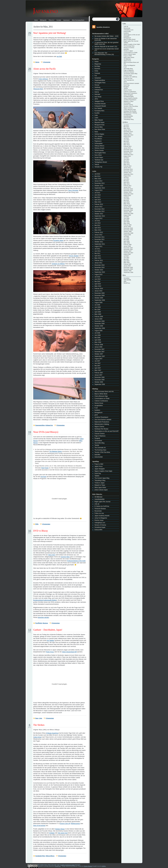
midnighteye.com (100, 523)
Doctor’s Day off (65, 824)
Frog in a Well (99, 464)
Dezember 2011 (99, 237)
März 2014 (98, 179)
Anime (96, 62)
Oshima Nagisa (99, 134)
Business (45, 623)
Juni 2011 (98, 251)
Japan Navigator (100, 469)
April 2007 (98, 368)
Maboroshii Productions (102, 422)
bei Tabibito (51, 641)
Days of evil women (39, 826)
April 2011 (98, 256)
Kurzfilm (97, 113)
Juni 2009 (98, 307)
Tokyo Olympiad (73, 190)
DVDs (37, 524)
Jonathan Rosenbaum (101, 417)
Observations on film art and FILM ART (107, 431)
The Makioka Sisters (56, 451)
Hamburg (97, 87)
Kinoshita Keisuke (100, 104)
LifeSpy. (104, 866)
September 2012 (100, 216)
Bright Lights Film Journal (102, 502)
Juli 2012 (97, 221)
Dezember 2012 (99, 209)
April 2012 (98, 228)
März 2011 (98, 258)
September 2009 (100, 300)
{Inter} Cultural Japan (101, 490)
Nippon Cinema (99, 427)
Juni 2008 (98, 335)
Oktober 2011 (99, 242)
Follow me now (99, 513)
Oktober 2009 (99, 298)
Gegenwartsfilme (40, 425)
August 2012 (98, 218)
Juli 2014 (97, 174)
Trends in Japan (100, 483)
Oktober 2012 (99, 214)
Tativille (97, 445)
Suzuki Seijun (99, 157)
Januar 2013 (98, 207)
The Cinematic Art (100, 448)
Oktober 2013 (99, 186)
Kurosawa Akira (99, 111)
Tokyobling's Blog (100, 480)
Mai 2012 (97, 225)
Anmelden (127, 278)
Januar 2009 (98, 319)
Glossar (97, 85)
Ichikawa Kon (49, 425)
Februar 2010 (99, 289)
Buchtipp (97, 66)
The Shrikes (39, 725)
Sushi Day (98, 473)
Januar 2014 (98, 181)
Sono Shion (98, 155)
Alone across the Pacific (45, 69)
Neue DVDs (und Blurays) (46, 432)
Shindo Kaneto (99, 150)
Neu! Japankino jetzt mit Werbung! (50, 33)
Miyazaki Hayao (99, 122)
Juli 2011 (97, 249)
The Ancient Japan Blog (102, 478)
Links (41, 718)
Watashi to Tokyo (100, 485)
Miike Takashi (99, 120)
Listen (96, 118)
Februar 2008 (99, 345)
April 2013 (98, 200)
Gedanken (98, 78)
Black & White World (101, 394)
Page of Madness (100, 436)
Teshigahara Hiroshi (101, 162)
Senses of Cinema (100, 525)
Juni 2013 (98, 195)
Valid (127, 280)
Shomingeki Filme (100, 153)
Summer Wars (65, 557)
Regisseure (98, 141)
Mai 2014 (97, 176)
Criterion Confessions (101, 401)
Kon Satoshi (98, 108)
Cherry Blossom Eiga (101, 396)
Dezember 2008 (99, 321)
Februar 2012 (99, 232)
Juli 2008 (97, 333)
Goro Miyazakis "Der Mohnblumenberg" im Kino (103, 54)
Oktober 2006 (99, 382)
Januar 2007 (98, 375)
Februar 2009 (99, 317)
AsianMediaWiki (99, 499)
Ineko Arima (37, 737)
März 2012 (98, 230)
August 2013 (98, 190)
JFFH (96, 99)
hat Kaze (43, 477)
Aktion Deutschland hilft (69, 652)
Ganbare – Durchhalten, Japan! (48, 630)
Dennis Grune (99, 403)
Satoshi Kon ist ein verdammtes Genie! (107, 49)
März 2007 (98, 370)
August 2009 (98, 303)
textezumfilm (98, 530)
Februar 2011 (99, 260)
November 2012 (99, 211)
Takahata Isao (99, 160)
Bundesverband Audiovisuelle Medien (45, 600)
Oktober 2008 (99, 326)
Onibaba (52, 833)
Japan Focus (99, 466)
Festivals (97, 73)
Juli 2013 (97, 193)
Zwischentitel (99, 457)
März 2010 (98, 286)
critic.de (97, 504)
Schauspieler (99, 143)
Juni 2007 (98, 363)
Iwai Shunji (98, 97)
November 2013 (99, 183)
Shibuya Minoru (50, 856)
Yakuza (97, 164)
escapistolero (99, 406)
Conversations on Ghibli (102, 399)
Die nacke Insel (63, 833)
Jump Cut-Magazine (101, 518)
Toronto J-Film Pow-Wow (102, 452)
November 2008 (99, 324)
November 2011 (99, 239)
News (37, 718)
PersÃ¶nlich (39, 623)
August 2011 (98, 246)
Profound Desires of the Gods (76, 561)
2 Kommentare (46, 524)
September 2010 (100, 272)
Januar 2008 (98, 347)
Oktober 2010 (99, 270)
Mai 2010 (97, 282)
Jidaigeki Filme (99, 101)
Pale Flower (45, 468)
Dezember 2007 (99, 349)
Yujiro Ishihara (43, 79)
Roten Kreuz (50, 652)
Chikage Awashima (52, 733)
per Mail (59, 56)
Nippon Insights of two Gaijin (103, 471)
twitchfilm (97, 455)
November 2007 (99, 352)
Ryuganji (97, 438)
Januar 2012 (98, 235)
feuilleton (97, 410)
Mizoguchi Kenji (99, 125)
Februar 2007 (99, 373)
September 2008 (100, 328)
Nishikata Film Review (101, 429)
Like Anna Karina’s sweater (103, 420)
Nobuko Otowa (60, 829)
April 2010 (98, 284)
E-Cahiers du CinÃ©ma (102, 506)
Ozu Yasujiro (98, 136)
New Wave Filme (100, 129)
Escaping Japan (58, 240)
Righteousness (75, 824)
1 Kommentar (47, 62)
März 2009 (98, 314)
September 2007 (100, 356)
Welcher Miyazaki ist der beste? (104, 47)
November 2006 (99, 380)
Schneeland (98, 441)
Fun (96, 76)
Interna (37, 62)
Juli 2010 (97, 277)
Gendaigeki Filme (40, 856)
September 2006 (100, 384)
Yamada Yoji (98, 167)
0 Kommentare (60, 425)
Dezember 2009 (99, 293)
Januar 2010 (98, 291)
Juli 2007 (97, 361)
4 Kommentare (56, 623)
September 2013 (100, 188)
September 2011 (100, 244)
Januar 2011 (98, 263)
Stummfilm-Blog (99, 443)
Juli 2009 (97, 305)
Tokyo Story (52, 555)
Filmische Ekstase (100, 509)
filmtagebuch (98, 413)
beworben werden (43, 617)
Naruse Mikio (99, 127)
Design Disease (88, 866)
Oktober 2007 (99, 354)
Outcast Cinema (100, 434)
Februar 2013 (99, 204)
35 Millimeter (98, 497)
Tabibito (97, 476)
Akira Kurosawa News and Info (104, 392)
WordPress (127, 283)
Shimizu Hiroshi (99, 148)
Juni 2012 (98, 223)
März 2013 (98, 202)
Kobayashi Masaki (100, 106)
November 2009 (99, 296)
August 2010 (98, 274)
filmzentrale (98, 511)
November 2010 (99, 267)
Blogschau (98, 64)
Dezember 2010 (99, 265)
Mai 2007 (97, 366)
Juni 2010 (98, 279)
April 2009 (98, 312)
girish (96, 415)
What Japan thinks (100, 487)
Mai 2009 (97, 310)
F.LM (96, 408)
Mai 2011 (97, 253)
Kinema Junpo (99, 520)
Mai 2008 (97, 338)
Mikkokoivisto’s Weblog (102, 424)
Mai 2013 (97, 197)
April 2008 (98, 340)
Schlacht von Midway (58, 264)
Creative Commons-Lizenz (67, 865)
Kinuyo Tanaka (74, 256)
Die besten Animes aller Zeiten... (105, 36)
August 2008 (98, 331)
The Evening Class (100, 450)
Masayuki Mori (38, 89)
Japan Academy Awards (102, 516)
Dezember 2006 (99, 377)
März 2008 (98, 342)
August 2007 (98, 359)
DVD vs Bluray (41, 531)
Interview (97, 94)
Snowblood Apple (100, 527)
